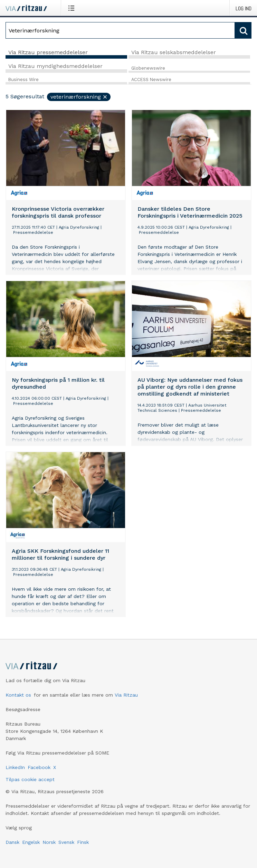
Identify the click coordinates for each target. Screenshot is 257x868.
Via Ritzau (126, 695)
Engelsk (31, 842)
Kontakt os (18, 695)
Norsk (49, 842)
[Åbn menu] (73, 8)
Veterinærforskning (79, 97)
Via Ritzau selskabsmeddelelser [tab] (174, 52)
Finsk (83, 842)
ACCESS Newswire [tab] (151, 79)
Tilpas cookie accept (30, 779)
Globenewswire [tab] (148, 68)
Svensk (66, 842)
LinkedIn (15, 767)
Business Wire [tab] (23, 79)
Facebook (39, 767)
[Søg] (120, 30)
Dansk (12, 842)
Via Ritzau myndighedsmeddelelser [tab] (55, 66)
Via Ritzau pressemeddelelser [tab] (48, 52)
